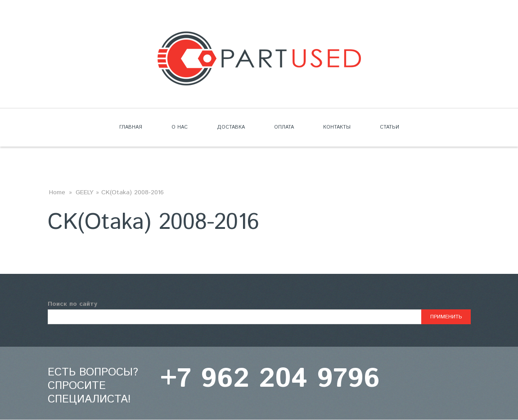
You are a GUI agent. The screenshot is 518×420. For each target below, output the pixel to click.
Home (57, 192)
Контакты (337, 127)
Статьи (390, 127)
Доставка (231, 127)
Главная (131, 127)
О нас (180, 127)
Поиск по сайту (72, 304)
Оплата (284, 127)
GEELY (85, 192)
